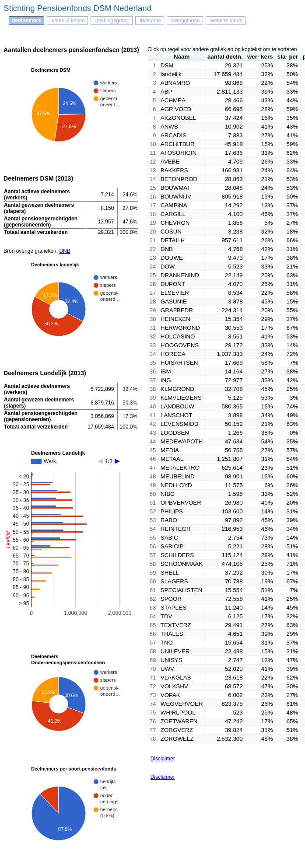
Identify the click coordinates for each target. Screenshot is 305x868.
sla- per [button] (288, 57)
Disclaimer (163, 759)
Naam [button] (182, 57)
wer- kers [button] (260, 57)
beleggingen (185, 21)
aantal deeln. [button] (225, 57)
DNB (65, 251)
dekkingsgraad (111, 21)
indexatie (149, 21)
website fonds (226, 21)
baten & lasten (67, 21)
